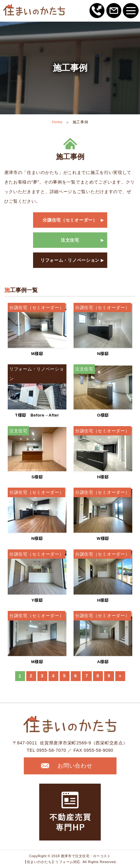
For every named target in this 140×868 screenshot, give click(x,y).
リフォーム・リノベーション (70, 260)
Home (57, 122)
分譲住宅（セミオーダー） (70, 220)
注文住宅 (70, 240)
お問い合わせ (67, 766)
